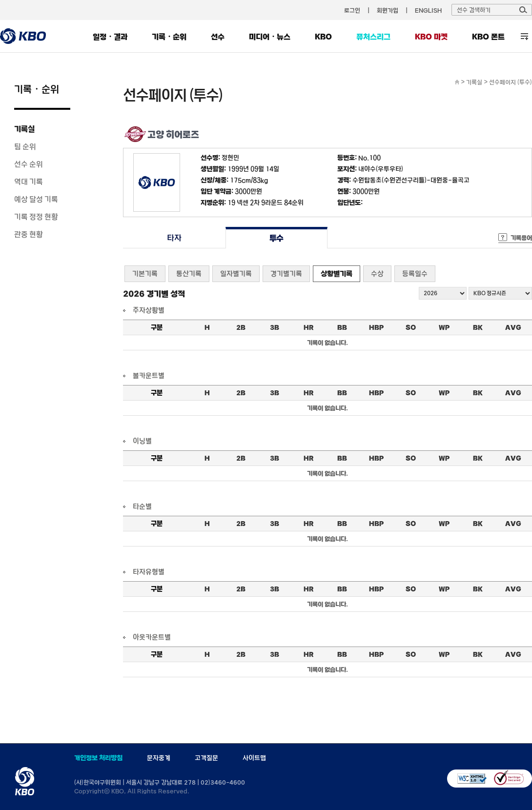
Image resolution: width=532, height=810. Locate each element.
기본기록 (145, 273)
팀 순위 (25, 146)
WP (444, 327)
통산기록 (189, 273)
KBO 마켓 (431, 37)
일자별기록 (236, 273)
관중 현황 (29, 234)
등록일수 (415, 273)
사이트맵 (254, 758)
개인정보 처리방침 (98, 758)
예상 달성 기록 (36, 199)
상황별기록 (337, 273)
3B (275, 327)
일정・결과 (110, 37)
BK (478, 327)
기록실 (24, 129)
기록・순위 (169, 37)
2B (241, 327)
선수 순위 (29, 164)
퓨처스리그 (373, 37)
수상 (377, 273)
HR (308, 327)
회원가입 (388, 10)
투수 (276, 238)
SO (411, 327)
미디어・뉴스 (270, 37)
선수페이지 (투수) (511, 82)
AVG (513, 327)
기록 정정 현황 (36, 217)
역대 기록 (29, 182)
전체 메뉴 (524, 36)
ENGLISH (428, 10)
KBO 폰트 (488, 37)
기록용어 (521, 238)
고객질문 (206, 758)
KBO (323, 37)
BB (342, 327)
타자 (174, 238)
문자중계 (159, 758)
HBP (376, 327)
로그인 (352, 10)
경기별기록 (286, 273)
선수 (218, 37)
